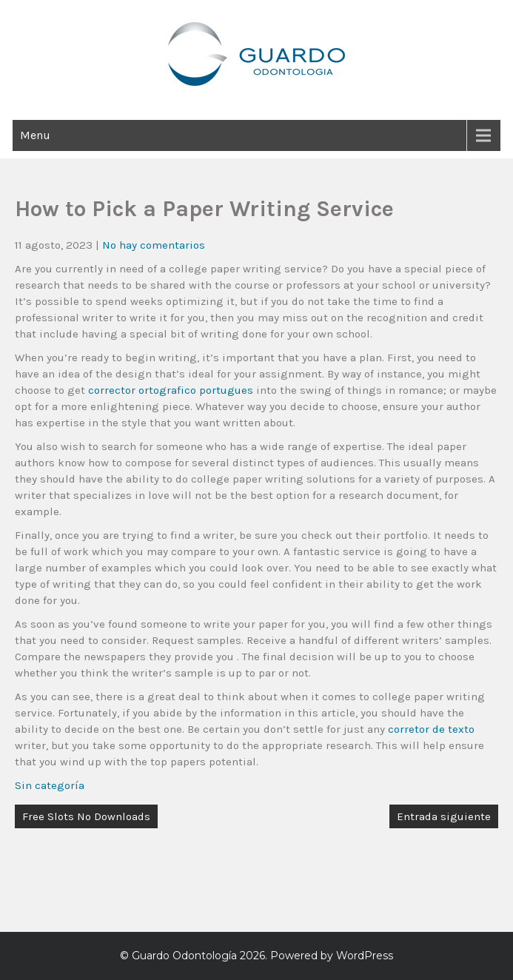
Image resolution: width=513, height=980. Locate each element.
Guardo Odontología (184, 956)
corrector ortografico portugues (171, 390)
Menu (35, 135)
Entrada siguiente (444, 816)
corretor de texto (431, 729)
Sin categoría (50, 785)
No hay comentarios (154, 245)
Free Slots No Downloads (86, 816)
